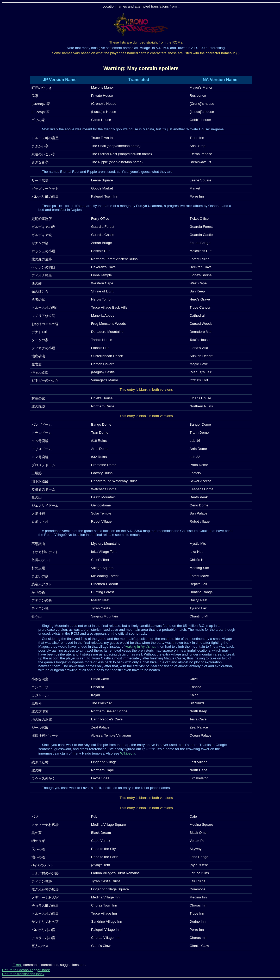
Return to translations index (23, 974)
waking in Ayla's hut (141, 647)
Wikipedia (128, 753)
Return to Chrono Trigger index (26, 970)
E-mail (17, 965)
